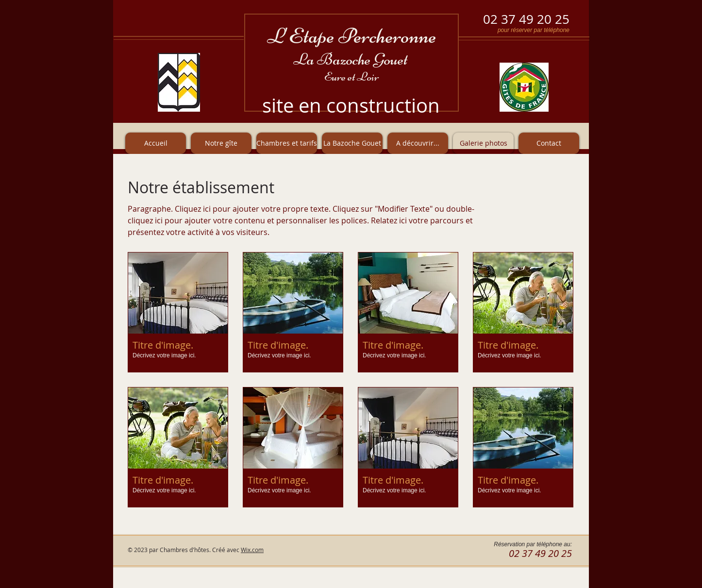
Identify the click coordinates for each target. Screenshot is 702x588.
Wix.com (252, 550)
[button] (178, 312)
